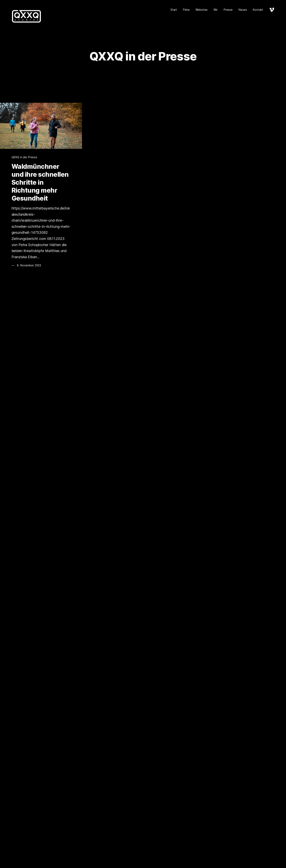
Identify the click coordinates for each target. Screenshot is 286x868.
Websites (201, 10)
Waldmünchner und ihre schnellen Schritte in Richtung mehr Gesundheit (40, 182)
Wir (216, 10)
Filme (186, 10)
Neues (243, 10)
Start (174, 10)
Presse (228, 10)
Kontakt (258, 10)
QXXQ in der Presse (24, 157)
